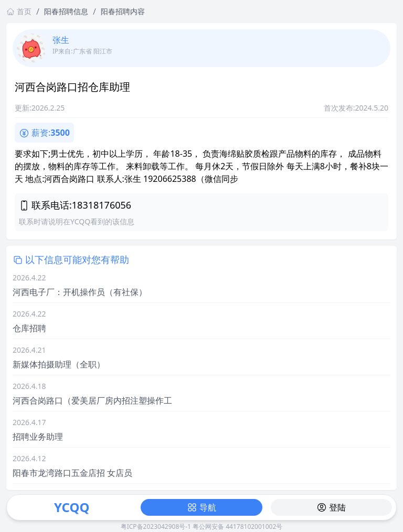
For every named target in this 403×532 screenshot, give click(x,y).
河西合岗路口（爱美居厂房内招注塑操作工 (92, 400)
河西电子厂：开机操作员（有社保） (80, 292)
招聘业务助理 (38, 437)
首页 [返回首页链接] (19, 11)
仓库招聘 (29, 328)
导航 (201, 507)
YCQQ (72, 507)
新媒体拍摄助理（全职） (59, 364)
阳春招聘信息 (66, 11)
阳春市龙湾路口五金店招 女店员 (72, 473)
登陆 (331, 507)
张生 (61, 40)
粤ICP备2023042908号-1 (156, 526)
